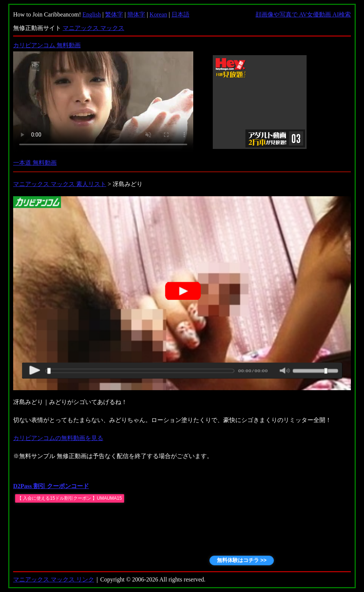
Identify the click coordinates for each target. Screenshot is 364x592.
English (92, 14)
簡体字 (136, 14)
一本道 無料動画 (35, 163)
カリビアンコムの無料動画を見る (58, 438)
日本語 (180, 14)
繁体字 (114, 14)
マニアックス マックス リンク (54, 579)
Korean (158, 14)
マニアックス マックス (93, 28)
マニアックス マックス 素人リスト (60, 184)
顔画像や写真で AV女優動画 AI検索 (303, 14)
